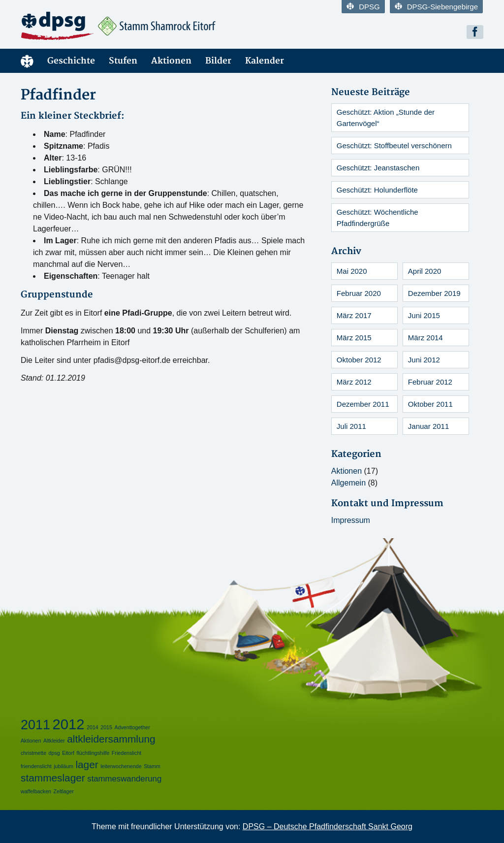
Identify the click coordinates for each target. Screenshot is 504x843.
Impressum (351, 520)
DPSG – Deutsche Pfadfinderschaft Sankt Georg (328, 827)
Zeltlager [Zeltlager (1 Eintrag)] (63, 791)
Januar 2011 (428, 426)
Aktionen (171, 61)
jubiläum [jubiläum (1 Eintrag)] (63, 766)
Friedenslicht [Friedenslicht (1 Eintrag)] (126, 753)
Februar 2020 (359, 293)
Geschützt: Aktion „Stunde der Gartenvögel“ (386, 118)
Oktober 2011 (430, 404)
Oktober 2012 (359, 360)
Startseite (27, 61)
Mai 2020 (352, 271)
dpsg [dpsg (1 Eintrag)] (54, 753)
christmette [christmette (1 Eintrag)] (33, 753)
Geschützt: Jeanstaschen (378, 168)
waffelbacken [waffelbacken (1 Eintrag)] (36, 791)
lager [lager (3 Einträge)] (87, 764)
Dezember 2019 (434, 293)
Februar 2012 (430, 382)
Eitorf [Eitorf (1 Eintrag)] (68, 753)
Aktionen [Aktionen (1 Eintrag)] (31, 741)
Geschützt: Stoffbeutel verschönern (394, 146)
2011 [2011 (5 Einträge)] (35, 725)
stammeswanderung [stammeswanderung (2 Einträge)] (124, 779)
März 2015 (354, 338)
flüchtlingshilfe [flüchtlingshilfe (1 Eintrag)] (93, 753)
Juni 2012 (424, 360)
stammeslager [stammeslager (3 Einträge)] (53, 778)
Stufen (123, 61)
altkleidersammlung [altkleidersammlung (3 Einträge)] (111, 739)
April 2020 (425, 271)
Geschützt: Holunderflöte (377, 190)
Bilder (218, 61)
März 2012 (354, 382)
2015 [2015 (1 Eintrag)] (106, 727)
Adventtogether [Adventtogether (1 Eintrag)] (132, 727)
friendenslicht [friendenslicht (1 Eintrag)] (36, 766)
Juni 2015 (424, 315)
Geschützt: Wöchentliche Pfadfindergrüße (378, 218)
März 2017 (354, 315)
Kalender (265, 61)
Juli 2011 (351, 426)
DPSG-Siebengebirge (436, 7)
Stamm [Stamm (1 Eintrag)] (152, 766)
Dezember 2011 (363, 404)
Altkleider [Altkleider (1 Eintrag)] (54, 741)
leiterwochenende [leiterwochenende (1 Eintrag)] (121, 766)
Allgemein (348, 483)
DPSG (363, 7)
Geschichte (71, 61)
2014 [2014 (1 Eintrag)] (93, 727)
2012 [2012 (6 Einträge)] (68, 724)
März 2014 (425, 338)
